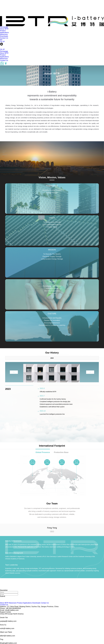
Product (3, 31)
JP (4, 42)
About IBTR (4, 29)
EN (1, 40)
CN (1, 42)
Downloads (4, 36)
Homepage (4, 27)
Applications (4, 32)
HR (6, 614)
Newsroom (4, 34)
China (2, 614)
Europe (10, 614)
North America (18, 614)
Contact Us (4, 38)
